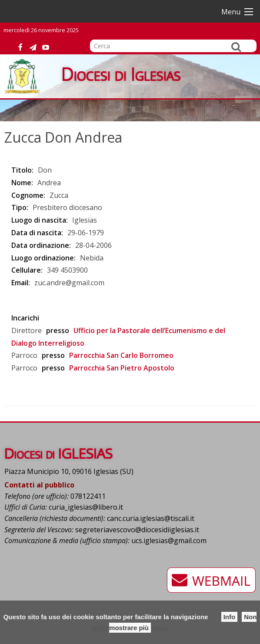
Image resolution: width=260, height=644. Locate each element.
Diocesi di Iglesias (121, 74)
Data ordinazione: (41, 245)
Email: (21, 283)
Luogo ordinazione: (43, 258)
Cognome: (28, 195)
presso (58, 330)
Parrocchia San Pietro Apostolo (122, 368)
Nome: (22, 183)
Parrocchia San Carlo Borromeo (121, 355)
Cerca (236, 47)
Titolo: (22, 170)
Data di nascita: (37, 233)
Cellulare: (27, 270)
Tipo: (20, 207)
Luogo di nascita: (40, 220)
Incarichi (25, 318)
